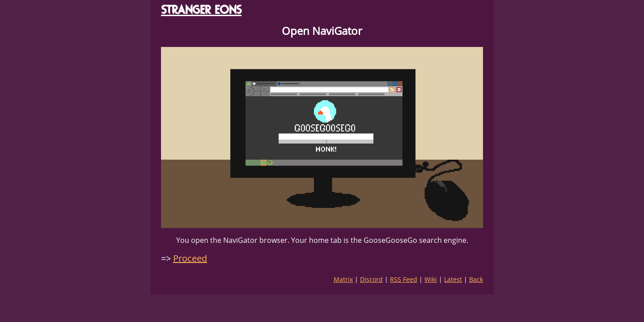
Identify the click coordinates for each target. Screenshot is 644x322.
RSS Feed (404, 279)
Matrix (343, 279)
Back (476, 279)
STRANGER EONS (201, 10)
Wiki (431, 279)
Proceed (190, 258)
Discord (371, 279)
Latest (453, 279)
